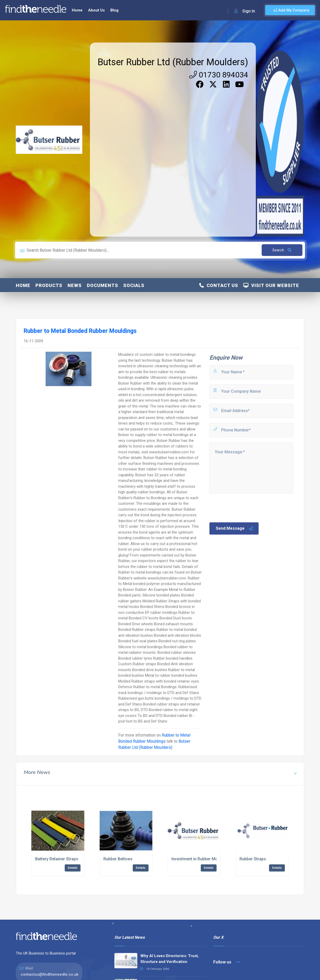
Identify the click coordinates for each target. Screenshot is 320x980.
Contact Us (219, 285)
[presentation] (247, 507)
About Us (96, 10)
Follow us (226, 962)
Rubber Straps (253, 859)
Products (49, 285)
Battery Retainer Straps (57, 859)
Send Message (235, 528)
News (75, 285)
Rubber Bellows (118, 859)
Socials (134, 285)
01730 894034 (219, 75)
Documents (103, 285)
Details (73, 868)
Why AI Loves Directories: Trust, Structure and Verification (170, 959)
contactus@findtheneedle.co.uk (50, 974)
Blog (114, 10)
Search (282, 250)
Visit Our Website (271, 285)
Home (77, 10)
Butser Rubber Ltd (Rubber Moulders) (173, 62)
